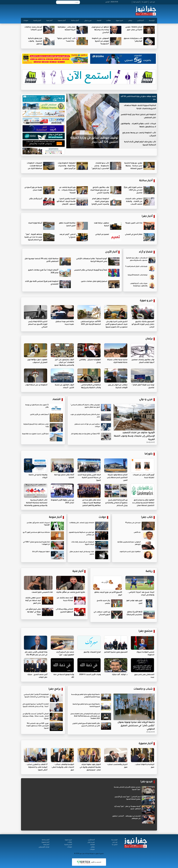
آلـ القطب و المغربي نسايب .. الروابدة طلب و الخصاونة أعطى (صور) (36, 767)
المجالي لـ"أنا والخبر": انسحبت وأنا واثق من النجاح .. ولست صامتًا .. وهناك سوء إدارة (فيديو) (36, 716)
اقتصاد (99, 21)
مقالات (108, 21)
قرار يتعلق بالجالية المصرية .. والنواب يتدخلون (35, 41)
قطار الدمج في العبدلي (134, 235)
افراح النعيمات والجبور (92, 652)
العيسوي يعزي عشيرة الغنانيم (116, 652)
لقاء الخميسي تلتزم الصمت (42, 592)
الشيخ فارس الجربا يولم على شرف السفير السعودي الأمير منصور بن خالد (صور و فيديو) (116, 324)
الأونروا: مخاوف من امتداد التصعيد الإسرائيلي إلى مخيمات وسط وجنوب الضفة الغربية (134, 436)
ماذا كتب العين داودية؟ (134, 223)
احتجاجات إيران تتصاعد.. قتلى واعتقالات (82, 523)
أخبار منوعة (55, 517)
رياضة (149, 571)
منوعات (26, 21)
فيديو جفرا (146, 782)
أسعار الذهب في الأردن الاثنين (39, 415)
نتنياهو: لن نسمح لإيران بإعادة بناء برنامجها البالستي (100, 30)
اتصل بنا (145, 2)
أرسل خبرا (136, 2)
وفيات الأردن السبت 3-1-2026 (90, 675)
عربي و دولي (88, 21)
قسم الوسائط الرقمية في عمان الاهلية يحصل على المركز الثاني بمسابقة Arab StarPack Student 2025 (85, 716)
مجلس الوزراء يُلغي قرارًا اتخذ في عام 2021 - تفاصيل (133, 190)
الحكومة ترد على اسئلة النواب (36, 385)
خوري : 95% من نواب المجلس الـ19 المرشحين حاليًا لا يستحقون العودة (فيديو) (37, 726)
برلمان (130, 21)
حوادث (102, 517)
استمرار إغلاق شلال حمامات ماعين (94, 282)
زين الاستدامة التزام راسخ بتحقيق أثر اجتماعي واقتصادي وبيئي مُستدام (116, 503)
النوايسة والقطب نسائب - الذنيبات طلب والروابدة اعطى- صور (63, 767)
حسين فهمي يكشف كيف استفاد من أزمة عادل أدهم (33, 601)
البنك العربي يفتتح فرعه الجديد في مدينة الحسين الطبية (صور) (89, 478)
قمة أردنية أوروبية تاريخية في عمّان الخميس (91, 270)
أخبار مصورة (62, 21)
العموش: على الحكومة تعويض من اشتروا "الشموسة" (100, 41)
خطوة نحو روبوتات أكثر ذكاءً (41, 552)
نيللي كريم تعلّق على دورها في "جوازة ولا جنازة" (33, 612)
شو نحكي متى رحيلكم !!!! (133, 523)
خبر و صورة (119, 21)
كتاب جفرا (147, 517)
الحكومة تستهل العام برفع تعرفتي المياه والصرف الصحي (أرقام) (100, 202)
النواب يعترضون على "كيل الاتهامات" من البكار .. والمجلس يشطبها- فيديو (64, 363)
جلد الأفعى (137, 532)
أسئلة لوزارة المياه (35, 223)
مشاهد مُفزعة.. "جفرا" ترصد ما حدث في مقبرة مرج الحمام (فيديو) (33, 237)
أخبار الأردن (140, 21)
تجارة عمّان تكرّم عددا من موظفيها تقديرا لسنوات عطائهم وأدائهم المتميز (91, 503)
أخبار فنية (49, 21)
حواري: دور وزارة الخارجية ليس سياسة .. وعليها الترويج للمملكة (133, 166)
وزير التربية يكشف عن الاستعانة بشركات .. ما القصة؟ (67, 190)
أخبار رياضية (37, 21)
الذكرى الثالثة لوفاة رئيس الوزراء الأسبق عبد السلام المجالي (38, 324)
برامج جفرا (54, 689)
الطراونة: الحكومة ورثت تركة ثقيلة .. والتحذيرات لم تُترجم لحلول (67, 166)
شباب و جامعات (143, 689)
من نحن (152, 2)
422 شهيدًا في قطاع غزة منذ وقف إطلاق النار (85, 434)
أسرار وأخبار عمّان (36, 199)
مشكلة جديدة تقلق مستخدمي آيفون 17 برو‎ (36, 532)
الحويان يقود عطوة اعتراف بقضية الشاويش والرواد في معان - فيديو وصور (90, 767)
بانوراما (148, 454)
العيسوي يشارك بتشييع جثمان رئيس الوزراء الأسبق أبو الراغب (143, 324)
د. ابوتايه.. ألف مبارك (120, 675)
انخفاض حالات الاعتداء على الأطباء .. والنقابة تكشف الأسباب (134, 202)
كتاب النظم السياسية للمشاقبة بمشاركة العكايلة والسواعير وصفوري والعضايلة (36, 503)
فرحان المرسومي (44, 847)
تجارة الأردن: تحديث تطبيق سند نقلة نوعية (35, 434)
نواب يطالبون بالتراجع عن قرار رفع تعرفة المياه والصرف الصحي (100, 190)
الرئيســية (114, 840)
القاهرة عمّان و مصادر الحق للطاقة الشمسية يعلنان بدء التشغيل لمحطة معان (143, 503)
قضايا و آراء (146, 252)
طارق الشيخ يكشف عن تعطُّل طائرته (71, 592)
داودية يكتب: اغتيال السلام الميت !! (136, 267)
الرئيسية (152, 21)
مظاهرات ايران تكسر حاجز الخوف (130, 552)
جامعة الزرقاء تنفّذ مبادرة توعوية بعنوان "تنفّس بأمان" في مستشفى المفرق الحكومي (136, 726)
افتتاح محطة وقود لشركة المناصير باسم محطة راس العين (117, 478)
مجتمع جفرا (145, 631)
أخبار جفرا (147, 216)
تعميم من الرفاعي (102, 235)
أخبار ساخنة (75, 21)
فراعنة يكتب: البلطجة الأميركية (138, 275)
